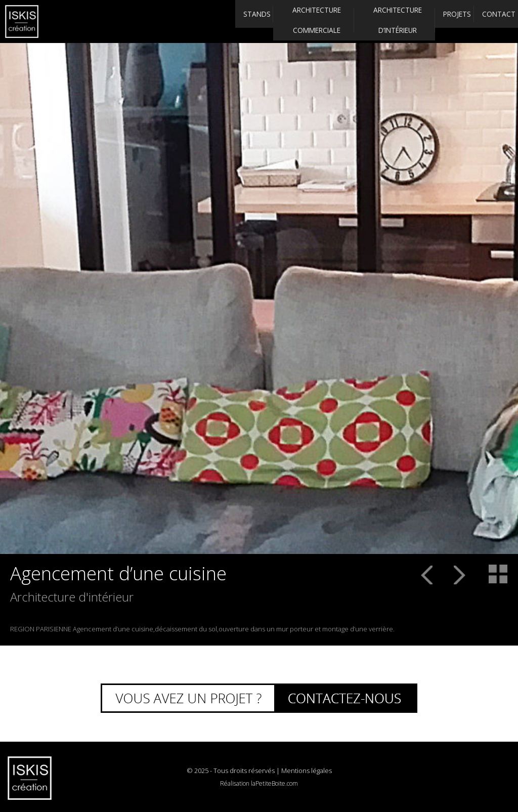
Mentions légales (307, 771)
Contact (489, 21)
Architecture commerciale (286, 21)
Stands (220, 21)
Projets (434, 21)
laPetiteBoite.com (274, 783)
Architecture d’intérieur (367, 21)
